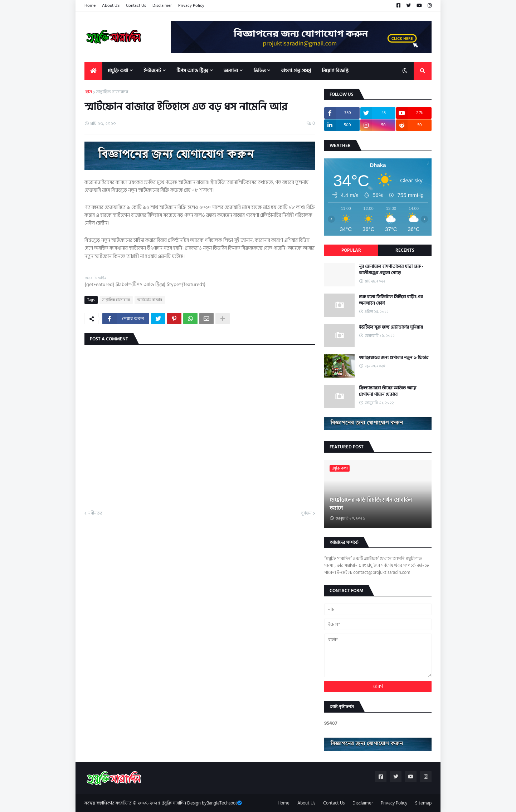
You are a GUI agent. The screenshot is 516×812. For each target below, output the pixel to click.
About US (111, 6)
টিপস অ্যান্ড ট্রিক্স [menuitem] (192, 71)
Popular (351, 250)
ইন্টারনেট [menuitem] (152, 71)
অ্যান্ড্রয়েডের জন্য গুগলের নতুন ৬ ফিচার (394, 358)
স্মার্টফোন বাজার (150, 300)
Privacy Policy (191, 6)
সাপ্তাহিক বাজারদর (112, 92)
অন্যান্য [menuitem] (231, 71)
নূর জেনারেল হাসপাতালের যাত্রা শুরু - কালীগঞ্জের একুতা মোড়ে (391, 270)
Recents (405, 250)
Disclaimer (162, 6)
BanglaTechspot (222, 803)
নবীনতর (95, 513)
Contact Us (136, 6)
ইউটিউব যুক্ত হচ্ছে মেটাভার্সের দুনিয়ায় (391, 327)
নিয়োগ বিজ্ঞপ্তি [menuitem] (335, 71)
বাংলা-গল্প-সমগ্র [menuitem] (296, 71)
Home (90, 6)
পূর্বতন (306, 513)
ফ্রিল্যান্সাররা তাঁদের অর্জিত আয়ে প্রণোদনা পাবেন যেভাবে (388, 391)
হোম (88, 92)
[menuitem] (93, 71)
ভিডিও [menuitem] (259, 71)
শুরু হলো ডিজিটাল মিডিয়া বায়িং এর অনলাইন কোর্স (391, 300)
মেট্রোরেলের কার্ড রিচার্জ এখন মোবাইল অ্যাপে (371, 504)
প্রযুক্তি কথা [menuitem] (118, 71)
